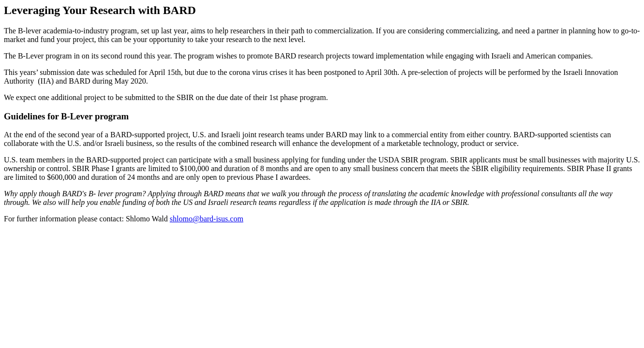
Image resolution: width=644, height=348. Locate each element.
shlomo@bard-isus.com (207, 219)
